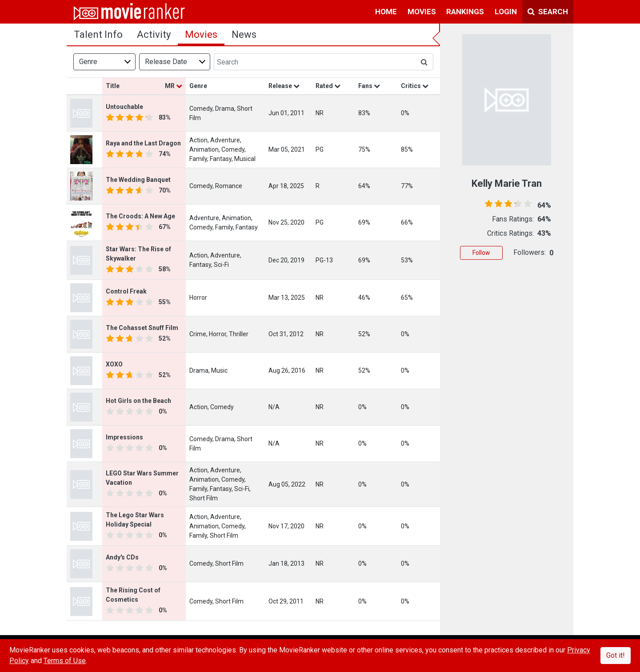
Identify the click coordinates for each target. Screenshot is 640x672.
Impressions (124, 437)
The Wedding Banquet (138, 180)
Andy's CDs (122, 557)
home (386, 12)
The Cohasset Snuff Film (142, 328)
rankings (465, 12)
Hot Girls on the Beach (138, 401)
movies (422, 12)
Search (548, 12)
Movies (201, 34)
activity (154, 34)
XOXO (114, 364)
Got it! (616, 655)
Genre (88, 62)
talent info (98, 34)
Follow (481, 253)
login (506, 12)
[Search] (315, 62)
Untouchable (124, 107)
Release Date (166, 62)
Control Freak (126, 291)
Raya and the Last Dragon (143, 143)
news (244, 34)
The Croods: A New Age (140, 216)
